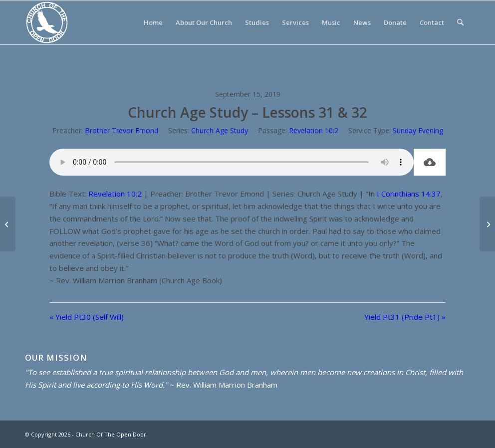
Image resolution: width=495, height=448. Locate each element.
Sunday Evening (418, 130)
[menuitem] (153, 22)
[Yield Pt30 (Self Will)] (8, 224)
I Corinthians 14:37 (409, 194)
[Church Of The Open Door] (47, 22)
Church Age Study (220, 130)
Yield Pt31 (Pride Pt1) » (405, 317)
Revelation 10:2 (314, 130)
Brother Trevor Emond (122, 130)
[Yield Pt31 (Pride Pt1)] (487, 224)
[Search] (460, 22)
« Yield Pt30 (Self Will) (87, 317)
